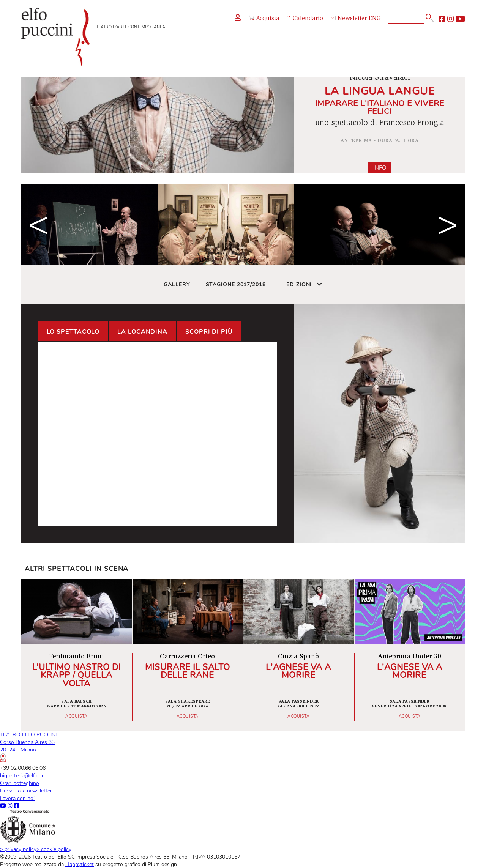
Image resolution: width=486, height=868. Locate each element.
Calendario (304, 19)
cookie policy (54, 849)
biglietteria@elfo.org (23, 775)
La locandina (142, 332)
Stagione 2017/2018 (236, 284)
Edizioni (304, 284)
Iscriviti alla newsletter (26, 791)
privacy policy (18, 849)
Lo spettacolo (73, 332)
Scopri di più (209, 332)
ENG (375, 19)
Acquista (264, 19)
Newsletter (348, 19)
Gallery (177, 284)
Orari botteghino (20, 783)
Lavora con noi (17, 798)
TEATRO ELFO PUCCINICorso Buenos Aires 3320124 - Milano (28, 746)
